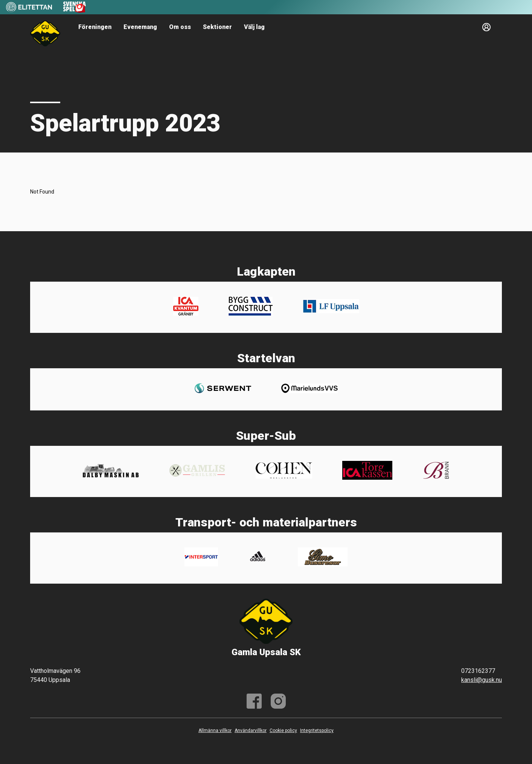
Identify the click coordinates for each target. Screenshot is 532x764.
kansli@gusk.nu (482, 680)
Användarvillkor (251, 730)
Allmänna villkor (215, 730)
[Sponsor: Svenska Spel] (75, 11)
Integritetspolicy (317, 730)
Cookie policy (283, 730)
